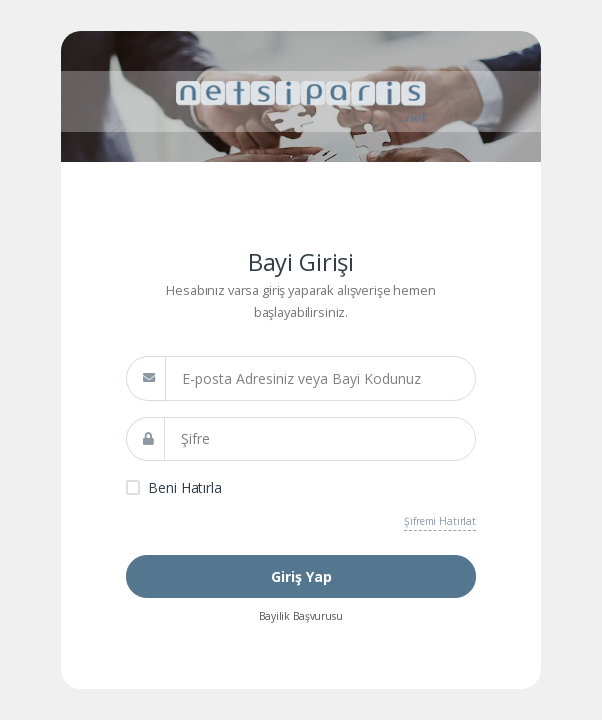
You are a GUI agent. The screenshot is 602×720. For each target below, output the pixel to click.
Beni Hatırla (184, 487)
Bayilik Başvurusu (301, 616)
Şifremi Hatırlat (440, 521)
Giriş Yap (301, 576)
